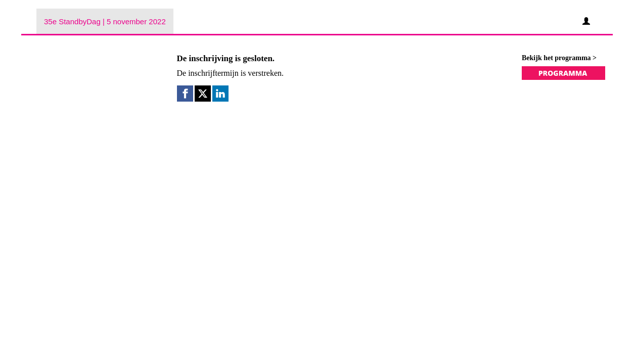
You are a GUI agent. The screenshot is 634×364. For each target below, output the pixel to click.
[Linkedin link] (220, 94)
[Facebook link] (185, 94)
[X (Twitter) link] (203, 94)
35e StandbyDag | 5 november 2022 (105, 21)
